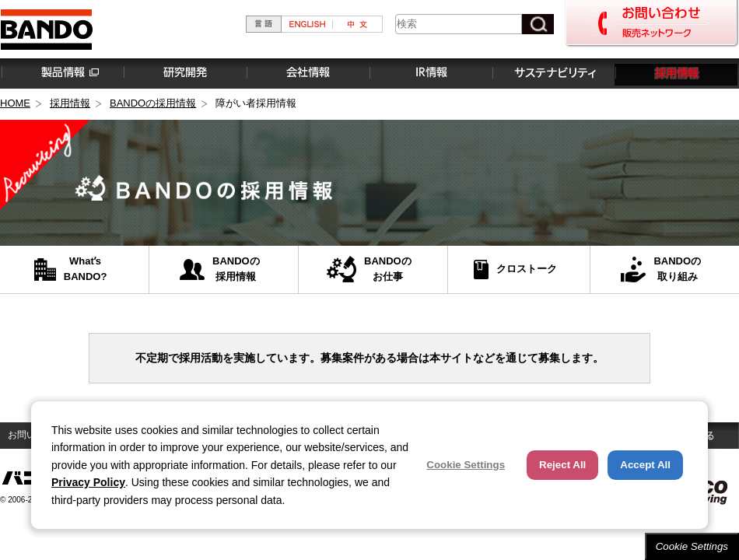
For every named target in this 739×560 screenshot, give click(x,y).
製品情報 (61, 73)
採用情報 (676, 73)
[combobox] (459, 24)
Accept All (645, 465)
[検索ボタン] (538, 24)
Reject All (562, 465)
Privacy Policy (88, 482)
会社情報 (307, 73)
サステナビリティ (553, 73)
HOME (15, 103)
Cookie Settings (692, 546)
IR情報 (430, 73)
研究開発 (184, 73)
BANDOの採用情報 (153, 103)
